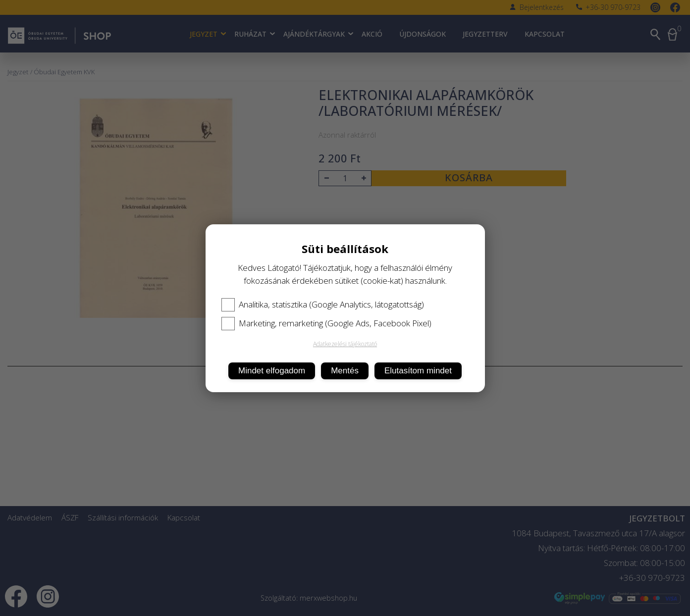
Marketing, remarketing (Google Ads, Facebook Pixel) (326, 323)
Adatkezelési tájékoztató (345, 344)
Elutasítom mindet (418, 371)
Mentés (345, 371)
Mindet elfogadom (272, 371)
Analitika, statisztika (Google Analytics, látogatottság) (323, 305)
